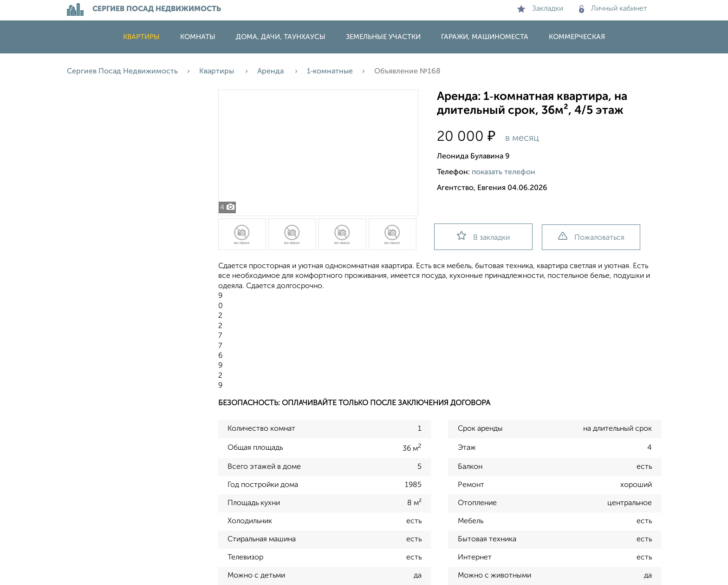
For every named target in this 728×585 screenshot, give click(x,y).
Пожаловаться (591, 237)
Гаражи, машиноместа (485, 37)
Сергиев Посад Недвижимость (122, 72)
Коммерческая (577, 37)
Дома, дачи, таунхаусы (281, 37)
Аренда (271, 72)
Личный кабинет (613, 9)
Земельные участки (383, 37)
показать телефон (504, 172)
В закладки (483, 236)
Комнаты (198, 37)
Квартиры (141, 37)
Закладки (540, 9)
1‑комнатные (330, 72)
